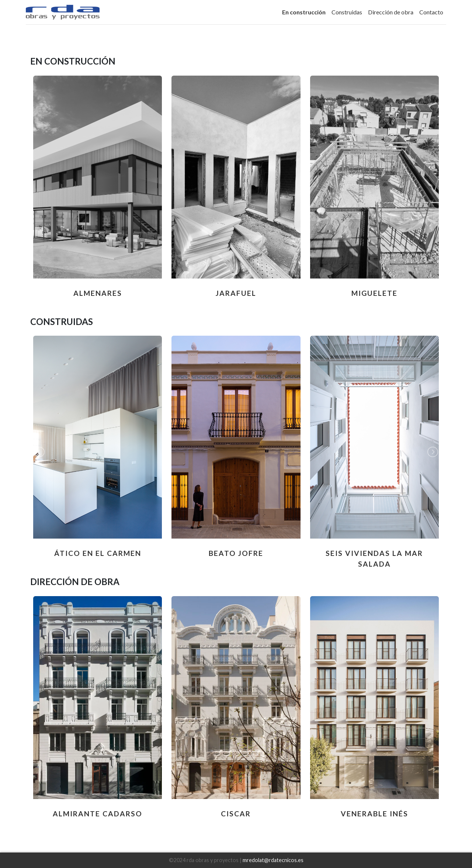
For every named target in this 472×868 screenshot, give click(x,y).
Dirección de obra (391, 12)
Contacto (431, 12)
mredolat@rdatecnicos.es (273, 860)
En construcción (304, 12)
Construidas (347, 12)
